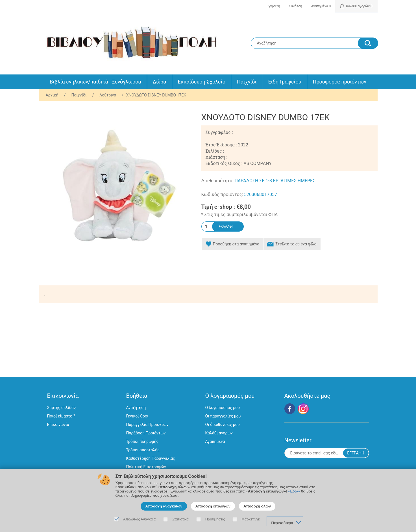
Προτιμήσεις (215, 519)
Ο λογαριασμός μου (223, 408)
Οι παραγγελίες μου (223, 416)
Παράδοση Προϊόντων (146, 433)
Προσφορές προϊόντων (340, 82)
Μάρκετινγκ (251, 519)
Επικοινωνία (58, 425)
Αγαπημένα (215, 441)
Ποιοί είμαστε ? (61, 416)
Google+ (303, 409)
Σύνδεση (296, 6)
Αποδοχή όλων (257, 506)
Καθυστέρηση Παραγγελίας (151, 458)
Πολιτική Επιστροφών (146, 467)
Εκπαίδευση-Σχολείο (202, 82)
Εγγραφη (273, 6)
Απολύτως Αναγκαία (139, 519)
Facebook (290, 409)
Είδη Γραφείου (285, 82)
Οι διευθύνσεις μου (223, 425)
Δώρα (160, 82)
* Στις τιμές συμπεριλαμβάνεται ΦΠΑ (240, 215)
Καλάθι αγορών (219, 433)
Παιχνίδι (247, 82)
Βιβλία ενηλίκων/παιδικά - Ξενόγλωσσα (95, 82)
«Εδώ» (294, 491)
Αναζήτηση (136, 408)
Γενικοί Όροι (137, 416)
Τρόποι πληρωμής (142, 441)
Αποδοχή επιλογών (213, 506)
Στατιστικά (180, 519)
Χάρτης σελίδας (62, 408)
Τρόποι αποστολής (143, 450)
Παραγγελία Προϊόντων (147, 425)
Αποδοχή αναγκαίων (164, 506)
